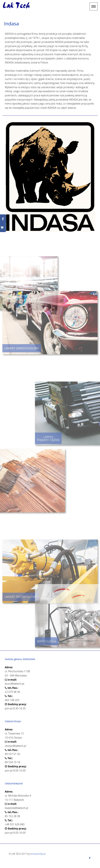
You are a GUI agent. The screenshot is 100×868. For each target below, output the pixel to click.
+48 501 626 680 (15, 824)
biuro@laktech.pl (14, 684)
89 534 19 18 (12, 762)
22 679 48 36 (12, 692)
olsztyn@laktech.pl (15, 746)
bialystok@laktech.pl (16, 808)
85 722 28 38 (12, 816)
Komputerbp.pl (38, 854)
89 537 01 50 (12, 754)
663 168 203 (12, 700)
